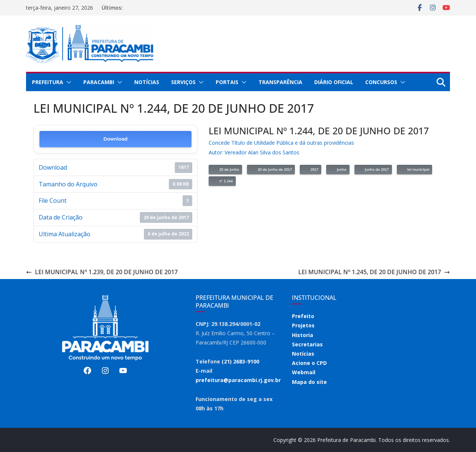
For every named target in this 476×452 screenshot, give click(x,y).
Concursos (381, 82)
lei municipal (415, 169)
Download (115, 139)
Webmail (304, 372)
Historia (303, 335)
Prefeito (303, 316)
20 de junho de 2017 (271, 169)
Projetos (303, 325)
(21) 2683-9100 (240, 361)
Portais (227, 82)
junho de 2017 (373, 169)
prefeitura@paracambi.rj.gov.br (238, 380)
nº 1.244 (222, 181)
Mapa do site (309, 382)
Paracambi (99, 82)
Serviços (183, 82)
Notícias (147, 82)
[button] (67, 82)
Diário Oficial (334, 82)
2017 (311, 169)
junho (338, 169)
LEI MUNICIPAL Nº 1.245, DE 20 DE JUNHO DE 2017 (374, 272)
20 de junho (225, 169)
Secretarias (307, 344)
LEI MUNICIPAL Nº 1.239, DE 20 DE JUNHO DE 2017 (102, 272)
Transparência (280, 82)
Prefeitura (48, 82)
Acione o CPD (309, 363)
